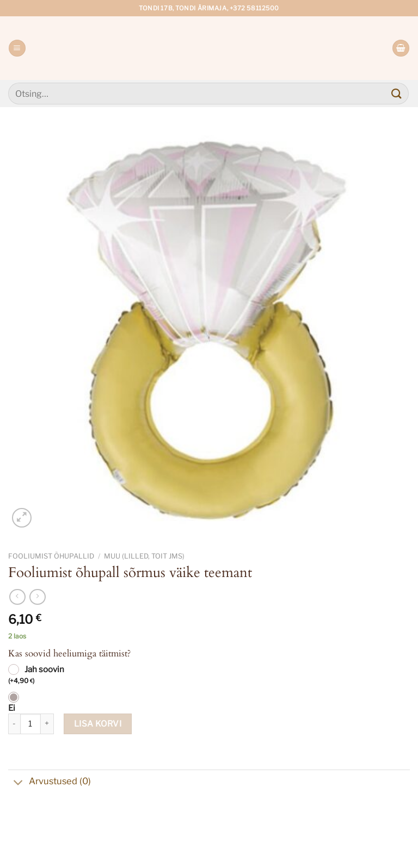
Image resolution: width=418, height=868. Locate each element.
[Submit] (397, 93)
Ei (12, 708)
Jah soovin (36, 675)
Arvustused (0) (50, 782)
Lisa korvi (98, 724)
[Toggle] (18, 783)
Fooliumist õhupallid (51, 556)
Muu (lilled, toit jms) (144, 556)
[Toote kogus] (30, 724)
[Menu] (17, 48)
